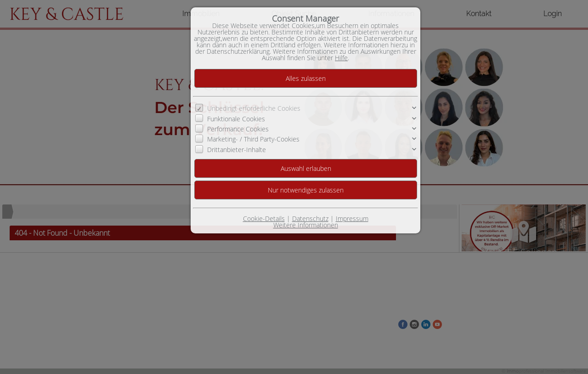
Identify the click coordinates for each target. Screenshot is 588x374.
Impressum (352, 218)
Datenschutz (310, 218)
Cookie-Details (264, 218)
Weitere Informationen (306, 225)
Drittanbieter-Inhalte (237, 150)
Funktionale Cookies (236, 119)
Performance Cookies (238, 129)
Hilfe (341, 58)
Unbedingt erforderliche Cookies (254, 108)
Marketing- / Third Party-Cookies (253, 139)
